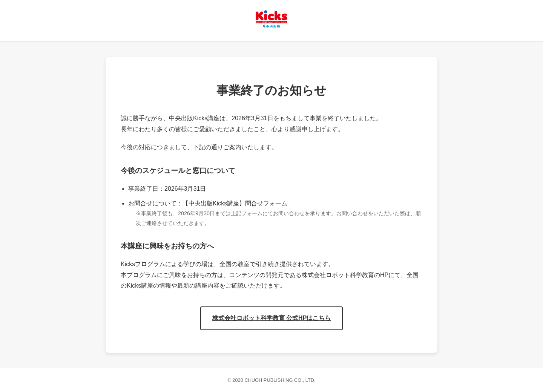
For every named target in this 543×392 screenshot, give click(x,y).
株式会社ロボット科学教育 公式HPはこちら (272, 318)
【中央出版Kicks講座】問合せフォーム (235, 203)
